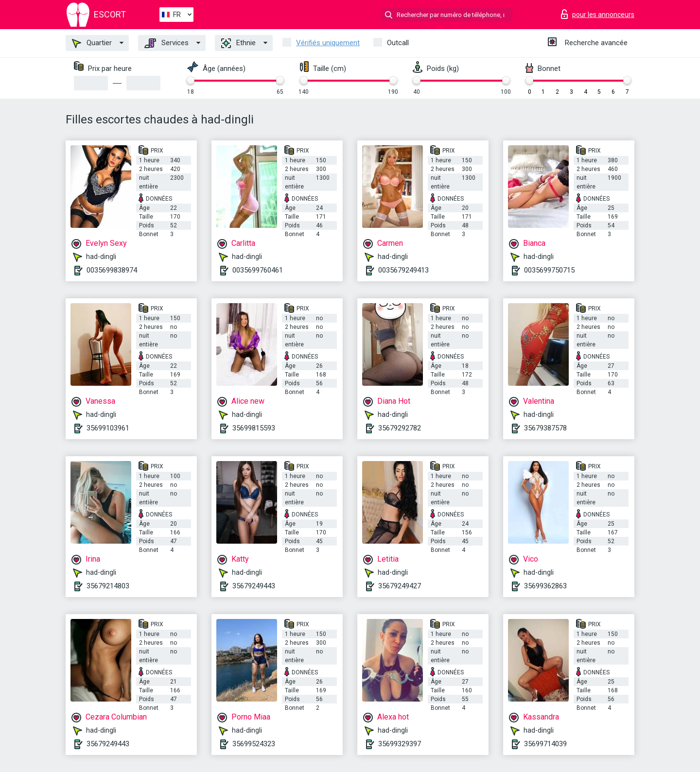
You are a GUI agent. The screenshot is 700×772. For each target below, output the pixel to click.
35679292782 (400, 428)
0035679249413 (403, 270)
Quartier (92, 43)
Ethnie (238, 43)
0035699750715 (549, 270)
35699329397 (400, 744)
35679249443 (254, 586)
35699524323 (254, 744)
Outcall (398, 43)
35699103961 (108, 428)
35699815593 (254, 428)
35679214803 (108, 586)
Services (166, 43)
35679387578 (545, 428)
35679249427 (400, 586)
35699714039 (545, 744)
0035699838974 (112, 270)
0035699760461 (258, 270)
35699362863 (545, 586)
